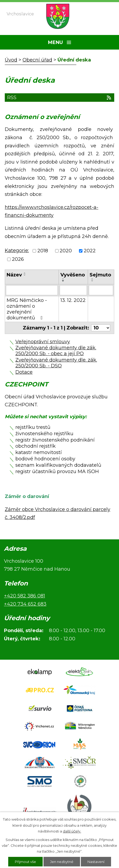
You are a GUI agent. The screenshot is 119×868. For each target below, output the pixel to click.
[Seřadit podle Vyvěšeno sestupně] (63, 281)
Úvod (11, 60)
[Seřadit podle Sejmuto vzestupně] (92, 279)
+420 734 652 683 (25, 604)
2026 (18, 259)
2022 (90, 251)
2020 (66, 251)
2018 (43, 251)
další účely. (72, 831)
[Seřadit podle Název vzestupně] (25, 273)
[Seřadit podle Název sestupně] (25, 275)
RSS (59, 98)
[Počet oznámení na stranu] (101, 328)
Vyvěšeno (73, 275)
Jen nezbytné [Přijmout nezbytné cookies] (62, 862)
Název (14, 275)
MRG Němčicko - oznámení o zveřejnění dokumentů (27, 309)
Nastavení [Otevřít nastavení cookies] (96, 862)
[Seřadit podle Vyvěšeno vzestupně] (63, 279)
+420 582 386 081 (25, 596)
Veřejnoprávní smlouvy (43, 342)
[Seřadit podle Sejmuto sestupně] (92, 281)
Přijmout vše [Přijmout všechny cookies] (25, 862)
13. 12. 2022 (73, 300)
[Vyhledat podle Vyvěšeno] (73, 290)
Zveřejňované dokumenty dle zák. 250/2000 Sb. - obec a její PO (56, 351)
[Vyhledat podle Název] (32, 290)
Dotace (24, 372)
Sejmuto (100, 275)
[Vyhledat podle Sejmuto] (101, 290)
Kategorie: (17, 250)
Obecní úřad (37, 60)
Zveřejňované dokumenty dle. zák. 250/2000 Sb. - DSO (56, 363)
